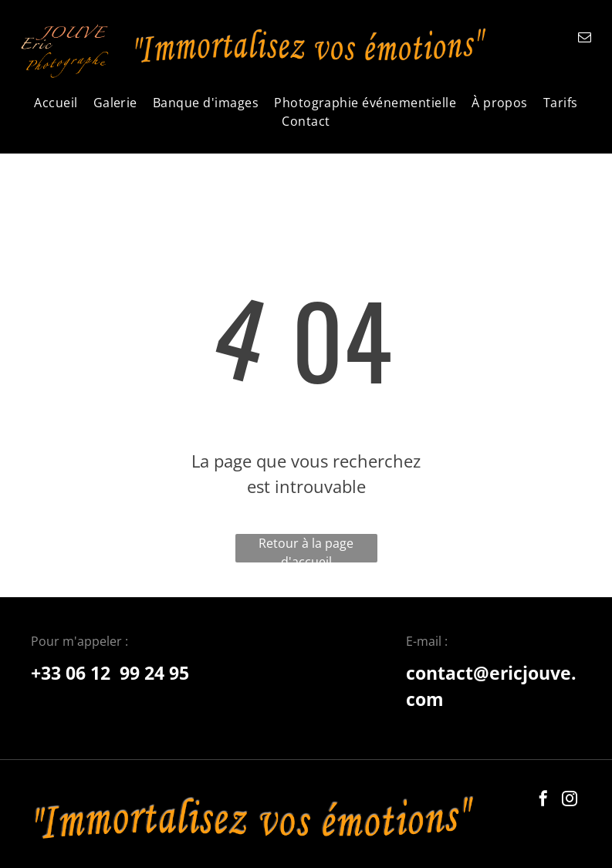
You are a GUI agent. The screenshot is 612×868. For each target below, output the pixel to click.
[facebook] (543, 800)
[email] (585, 39)
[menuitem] (56, 103)
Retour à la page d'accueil (306, 549)
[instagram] (570, 800)
